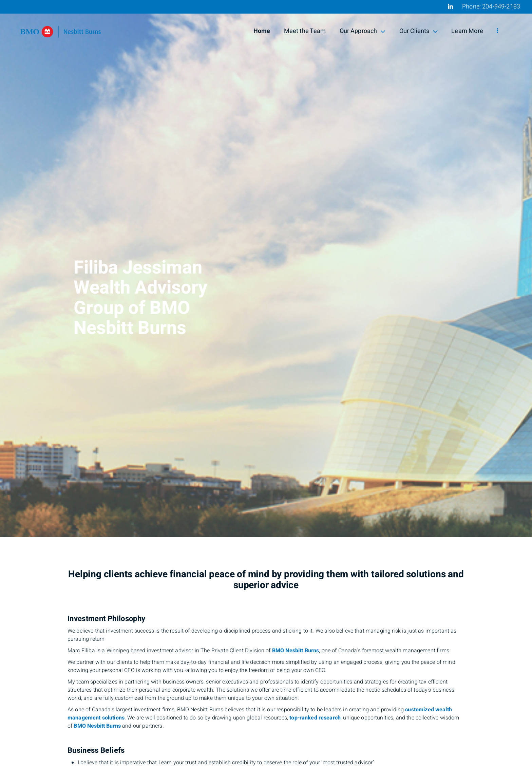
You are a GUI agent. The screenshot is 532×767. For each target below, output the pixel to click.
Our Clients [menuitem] (419, 31)
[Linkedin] (450, 6)
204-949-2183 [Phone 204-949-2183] (501, 7)
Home (262, 31)
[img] (266, 268)
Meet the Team (305, 31)
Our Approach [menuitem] (363, 31)
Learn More (467, 31)
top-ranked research (315, 718)
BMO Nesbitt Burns (296, 651)
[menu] (497, 31)
